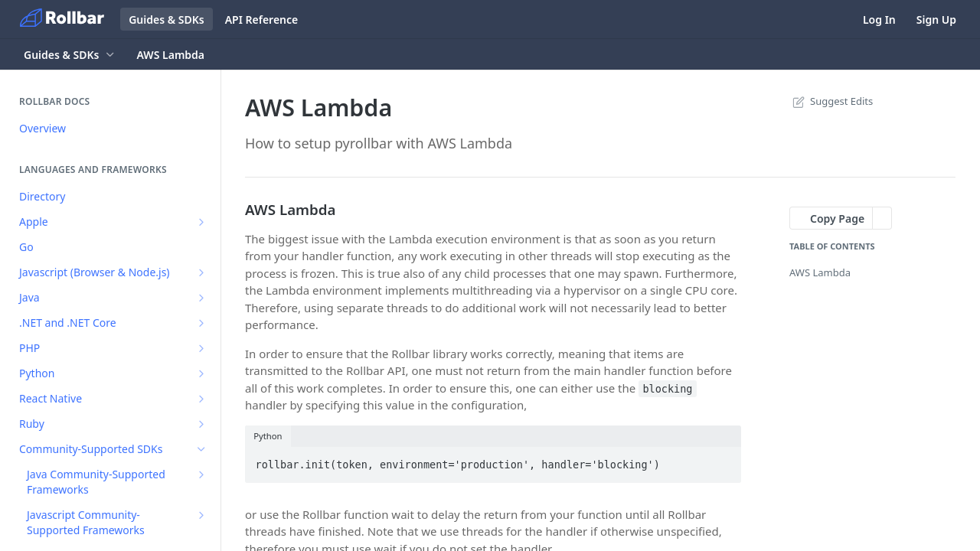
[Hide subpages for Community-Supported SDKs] (201, 449)
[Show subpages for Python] (201, 373)
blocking (667, 389)
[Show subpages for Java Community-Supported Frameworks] (201, 474)
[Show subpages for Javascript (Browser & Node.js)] (201, 272)
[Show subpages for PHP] (201, 348)
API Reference (262, 20)
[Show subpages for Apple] (201, 222)
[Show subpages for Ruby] (201, 424)
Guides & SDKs (167, 20)
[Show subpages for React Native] (201, 399)
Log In (879, 20)
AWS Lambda (820, 272)
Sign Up (936, 20)
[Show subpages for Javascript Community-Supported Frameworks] (201, 515)
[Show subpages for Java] (201, 298)
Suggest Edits (831, 101)
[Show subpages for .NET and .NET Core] (201, 323)
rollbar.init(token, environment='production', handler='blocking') (458, 465)
